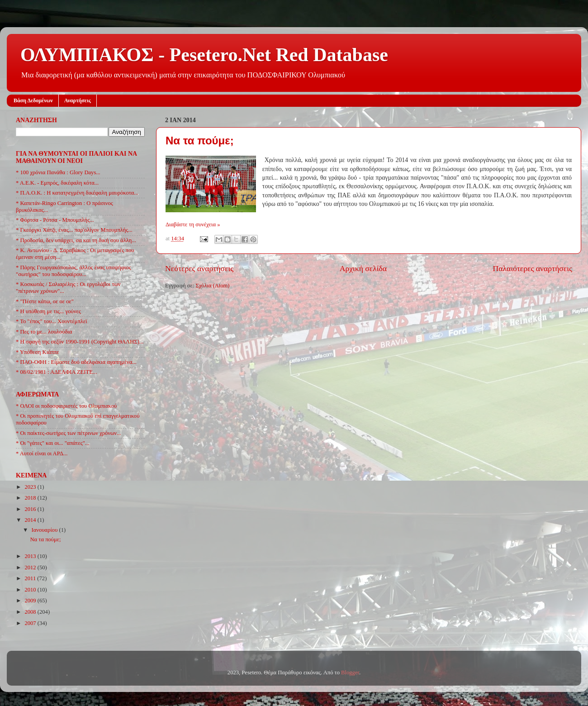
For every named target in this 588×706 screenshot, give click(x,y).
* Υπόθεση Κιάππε (38, 352)
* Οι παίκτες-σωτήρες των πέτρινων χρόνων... (68, 433)
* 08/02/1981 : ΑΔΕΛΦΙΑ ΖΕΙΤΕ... (56, 372)
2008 (31, 612)
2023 (31, 487)
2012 (31, 568)
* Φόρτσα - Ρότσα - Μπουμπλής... (55, 220)
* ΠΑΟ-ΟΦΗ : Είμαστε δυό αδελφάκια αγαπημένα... (76, 362)
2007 (31, 623)
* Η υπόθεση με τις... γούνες (48, 311)
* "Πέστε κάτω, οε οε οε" (45, 301)
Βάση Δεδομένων (33, 100)
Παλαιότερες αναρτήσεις (532, 268)
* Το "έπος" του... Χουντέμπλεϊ (52, 321)
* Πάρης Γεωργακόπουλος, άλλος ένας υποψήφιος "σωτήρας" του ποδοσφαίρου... (73, 271)
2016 (31, 509)
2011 (31, 578)
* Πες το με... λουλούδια (44, 332)
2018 (31, 498)
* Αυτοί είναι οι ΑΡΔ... (42, 453)
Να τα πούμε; (200, 141)
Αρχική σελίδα (363, 268)
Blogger (350, 673)
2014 (31, 520)
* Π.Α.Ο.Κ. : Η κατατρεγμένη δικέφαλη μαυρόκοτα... (77, 193)
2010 (31, 590)
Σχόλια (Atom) (212, 286)
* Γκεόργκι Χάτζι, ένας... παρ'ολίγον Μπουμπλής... (74, 230)
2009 (31, 601)
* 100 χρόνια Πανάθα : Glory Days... (58, 172)
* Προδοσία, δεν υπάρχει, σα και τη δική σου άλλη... (76, 240)
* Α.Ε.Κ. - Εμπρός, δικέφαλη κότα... (57, 183)
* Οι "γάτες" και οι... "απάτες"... (52, 443)
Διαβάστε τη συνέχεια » (193, 224)
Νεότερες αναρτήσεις (199, 268)
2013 (31, 556)
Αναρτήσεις (78, 100)
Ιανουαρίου (45, 530)
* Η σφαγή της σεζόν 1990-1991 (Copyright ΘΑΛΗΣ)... (80, 342)
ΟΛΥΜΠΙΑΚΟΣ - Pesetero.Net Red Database (204, 55)
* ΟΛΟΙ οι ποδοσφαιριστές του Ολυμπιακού (66, 406)
